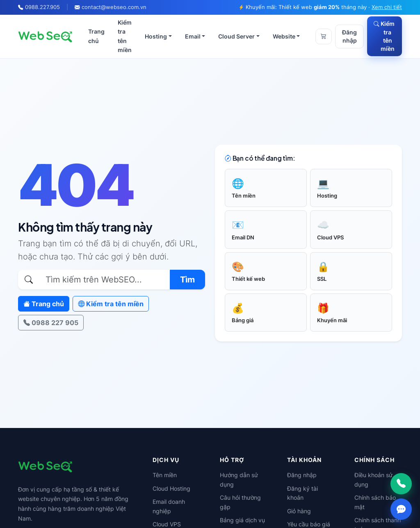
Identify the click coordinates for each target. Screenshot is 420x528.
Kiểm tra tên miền (125, 36)
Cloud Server (236, 36)
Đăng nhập (349, 36)
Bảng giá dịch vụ (242, 520)
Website (284, 36)
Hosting (156, 36)
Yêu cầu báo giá (309, 524)
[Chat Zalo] (401, 509)
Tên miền (165, 475)
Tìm (187, 280)
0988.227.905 (42, 7)
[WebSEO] (45, 36)
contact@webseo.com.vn (114, 7)
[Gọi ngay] (401, 484)
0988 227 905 (51, 323)
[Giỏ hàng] (324, 36)
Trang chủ (96, 36)
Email (193, 36)
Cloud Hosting (171, 488)
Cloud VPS (167, 524)
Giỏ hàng (299, 511)
